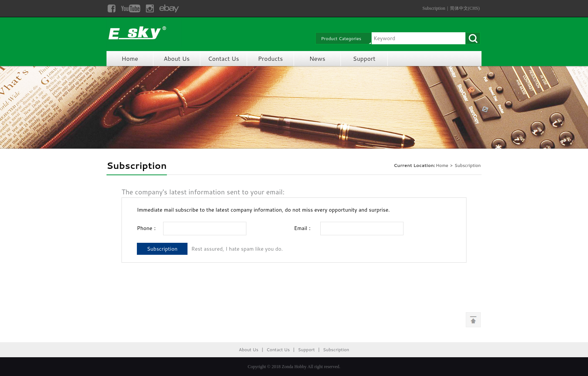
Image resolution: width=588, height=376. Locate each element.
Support (364, 58)
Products (270, 58)
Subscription (434, 8)
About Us (176, 58)
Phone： (147, 228)
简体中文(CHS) (465, 8)
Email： (303, 228)
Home (130, 58)
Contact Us (224, 58)
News (317, 58)
